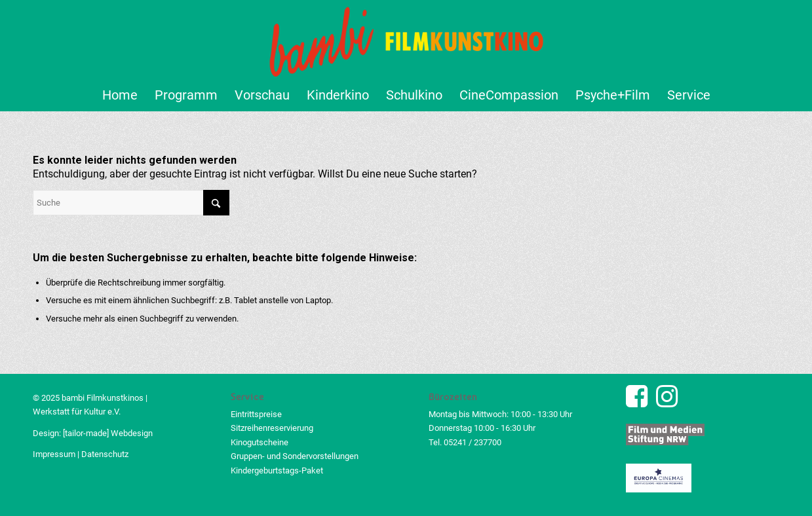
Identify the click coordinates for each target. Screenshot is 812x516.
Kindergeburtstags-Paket (277, 470)
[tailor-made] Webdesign (108, 433)
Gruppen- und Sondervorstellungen (295, 456)
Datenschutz (105, 454)
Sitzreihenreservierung (272, 428)
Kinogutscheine (260, 442)
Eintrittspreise (256, 414)
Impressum (54, 454)
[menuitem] (120, 95)
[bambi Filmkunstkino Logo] (406, 39)
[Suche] (131, 203)
